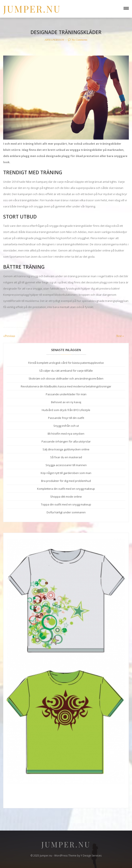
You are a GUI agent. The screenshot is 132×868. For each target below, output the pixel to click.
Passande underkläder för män (66, 394)
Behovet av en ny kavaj (66, 402)
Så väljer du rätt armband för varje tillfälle (66, 371)
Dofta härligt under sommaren (66, 512)
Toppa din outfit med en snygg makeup (66, 504)
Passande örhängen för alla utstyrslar (66, 441)
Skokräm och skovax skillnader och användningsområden (66, 378)
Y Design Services (91, 856)
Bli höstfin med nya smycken (66, 434)
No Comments (78, 40)
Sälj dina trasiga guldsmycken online (66, 449)
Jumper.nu (32, 9)
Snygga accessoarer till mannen (66, 465)
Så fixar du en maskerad (66, 457)
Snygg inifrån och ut (66, 426)
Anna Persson (54, 40)
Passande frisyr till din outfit (66, 418)
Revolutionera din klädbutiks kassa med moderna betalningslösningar (66, 386)
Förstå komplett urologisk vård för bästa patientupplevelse (66, 363)
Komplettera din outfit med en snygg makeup (66, 489)
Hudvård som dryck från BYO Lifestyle (66, 410)
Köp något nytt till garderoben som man (66, 473)
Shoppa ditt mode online (66, 497)
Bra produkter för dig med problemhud (66, 481)
